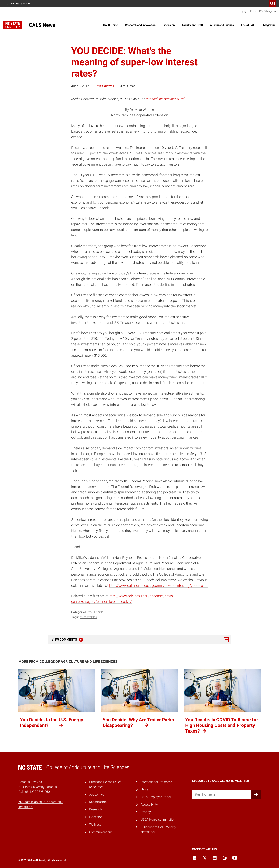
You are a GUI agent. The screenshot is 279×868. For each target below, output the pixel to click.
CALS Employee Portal (156, 797)
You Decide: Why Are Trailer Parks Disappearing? (138, 723)
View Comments (140, 640)
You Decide (96, 612)
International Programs (156, 782)
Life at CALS (249, 25)
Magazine (269, 25)
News (144, 789)
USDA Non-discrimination (158, 819)
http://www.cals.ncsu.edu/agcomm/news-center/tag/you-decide (158, 585)
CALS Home (111, 25)
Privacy (146, 812)
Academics (97, 794)
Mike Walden (88, 617)
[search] (273, 3)
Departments (98, 802)
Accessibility (149, 805)
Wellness (95, 824)
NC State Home (20, 3)
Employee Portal (247, 11)
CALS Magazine (268, 11)
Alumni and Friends (222, 25)
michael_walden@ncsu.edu (166, 99)
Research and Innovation (140, 25)
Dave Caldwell (104, 86)
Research (95, 809)
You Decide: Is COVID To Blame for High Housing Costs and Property (222, 725)
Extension (169, 25)
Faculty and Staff (192, 25)
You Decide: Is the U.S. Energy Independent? (52, 723)
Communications (101, 832)
